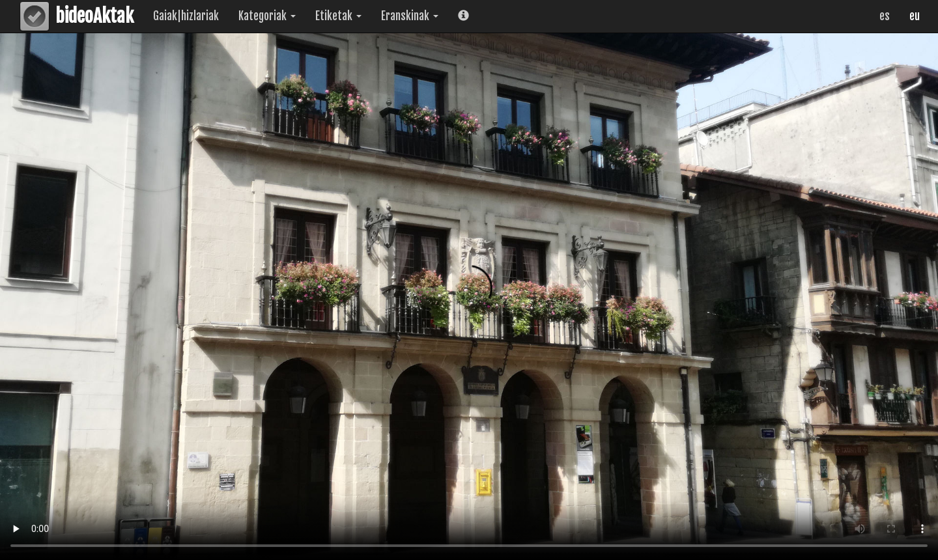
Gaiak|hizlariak (186, 16)
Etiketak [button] (338, 16)
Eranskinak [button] (410, 16)
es (885, 16)
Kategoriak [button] (267, 16)
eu (915, 16)
